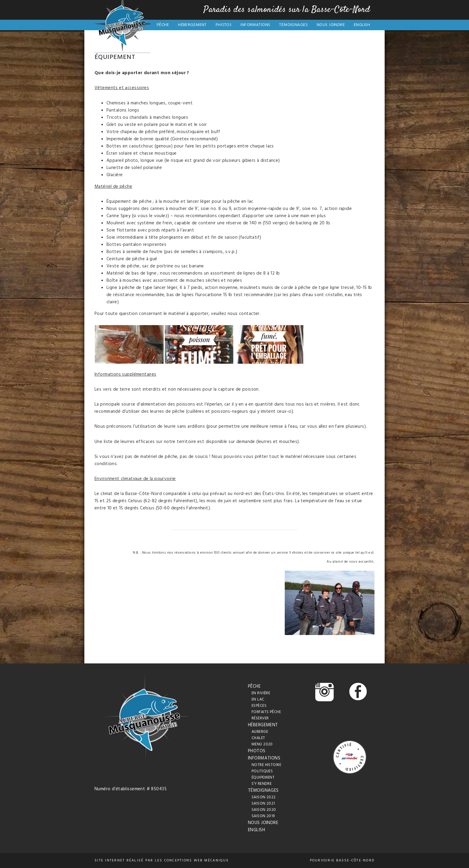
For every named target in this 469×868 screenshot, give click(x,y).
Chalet (258, 738)
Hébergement (192, 25)
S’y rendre (262, 784)
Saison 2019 (263, 816)
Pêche (163, 25)
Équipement (263, 778)
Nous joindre (331, 25)
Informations (255, 25)
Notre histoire (266, 765)
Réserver (260, 718)
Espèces (259, 706)
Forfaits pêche (266, 712)
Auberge (260, 732)
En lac (258, 699)
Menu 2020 (262, 744)
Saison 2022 (264, 797)
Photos (224, 25)
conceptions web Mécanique (197, 861)
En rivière (261, 693)
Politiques (262, 771)
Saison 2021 (263, 804)
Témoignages (293, 25)
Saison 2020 (264, 810)
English (362, 25)
